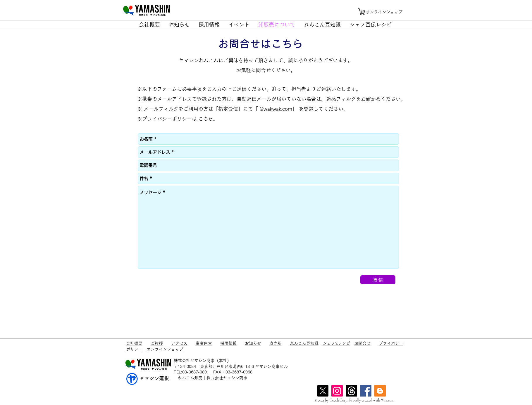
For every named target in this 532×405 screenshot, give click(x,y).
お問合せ (362, 343)
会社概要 (134, 343)
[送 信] (378, 280)
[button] (149, 25)
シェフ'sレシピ (336, 343)
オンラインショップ (165, 349)
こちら (206, 119)
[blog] (380, 391)
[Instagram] (337, 391)
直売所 (276, 343)
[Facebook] (366, 391)
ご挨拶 (157, 343)
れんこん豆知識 (304, 343)
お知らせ (253, 343)
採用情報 (228, 343)
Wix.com (388, 400)
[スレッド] (351, 391)
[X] (323, 391)
